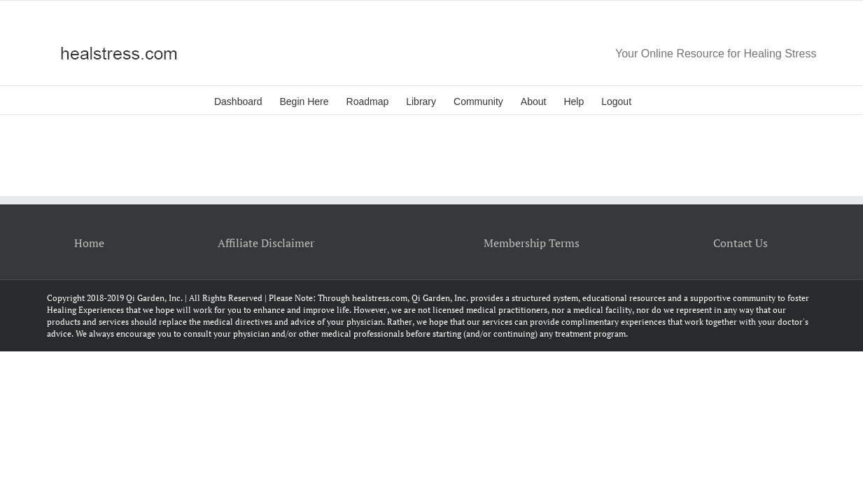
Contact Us (741, 243)
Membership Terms (532, 243)
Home (89, 243)
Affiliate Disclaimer (266, 243)
